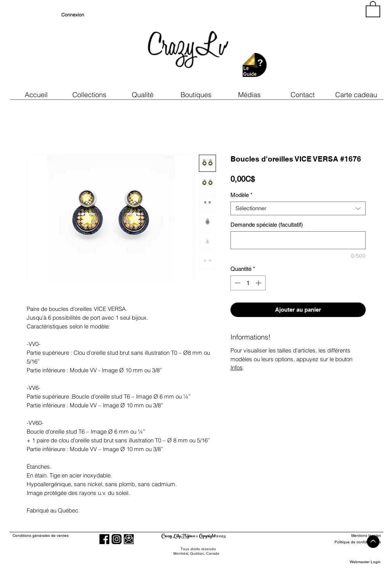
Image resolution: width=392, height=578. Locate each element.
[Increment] (259, 283)
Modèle (242, 195)
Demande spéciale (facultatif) (267, 225)
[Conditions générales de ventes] (62, 536)
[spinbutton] (248, 283)
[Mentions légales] (353, 536)
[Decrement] (237, 283)
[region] (312, 46)
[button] (143, 95)
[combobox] (298, 208)
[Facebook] (104, 539)
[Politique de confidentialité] (353, 542)
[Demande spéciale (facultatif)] (298, 240)
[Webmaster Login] (365, 562)
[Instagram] (117, 539)
